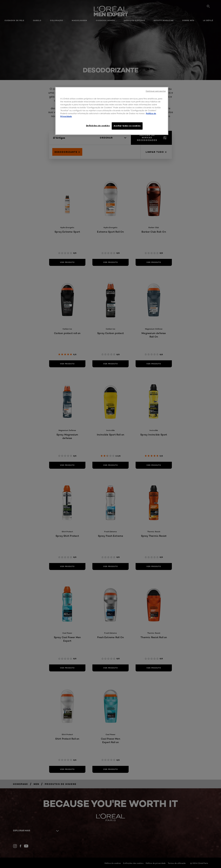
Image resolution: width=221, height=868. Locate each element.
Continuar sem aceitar (156, 91)
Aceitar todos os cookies (127, 126)
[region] (112, 111)
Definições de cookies (98, 126)
